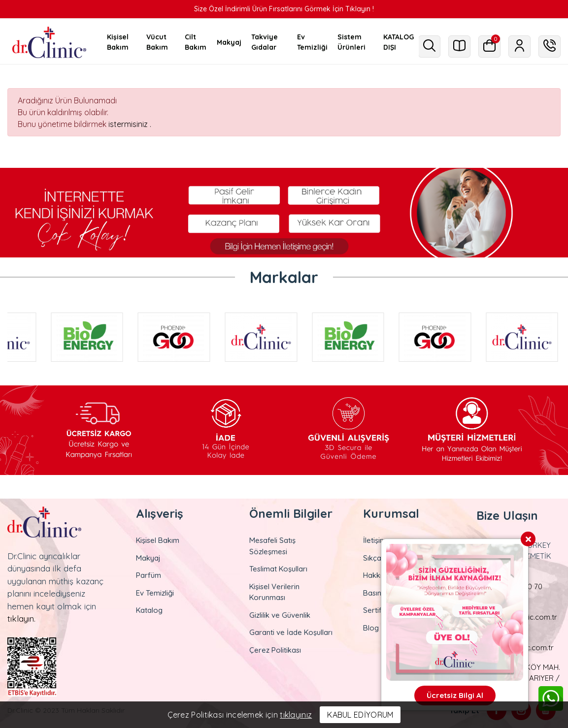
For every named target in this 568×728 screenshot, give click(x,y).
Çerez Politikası (275, 650)
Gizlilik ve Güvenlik (280, 615)
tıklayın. (21, 618)
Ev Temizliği (155, 593)
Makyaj (148, 558)
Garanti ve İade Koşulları (291, 632)
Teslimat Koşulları (278, 569)
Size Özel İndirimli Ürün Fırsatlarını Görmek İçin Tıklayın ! (284, 9)
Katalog (149, 610)
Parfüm (149, 575)
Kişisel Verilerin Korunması (274, 592)
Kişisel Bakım (158, 540)
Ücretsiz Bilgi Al (455, 695)
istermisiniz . (130, 124)
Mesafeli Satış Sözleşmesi (272, 546)
